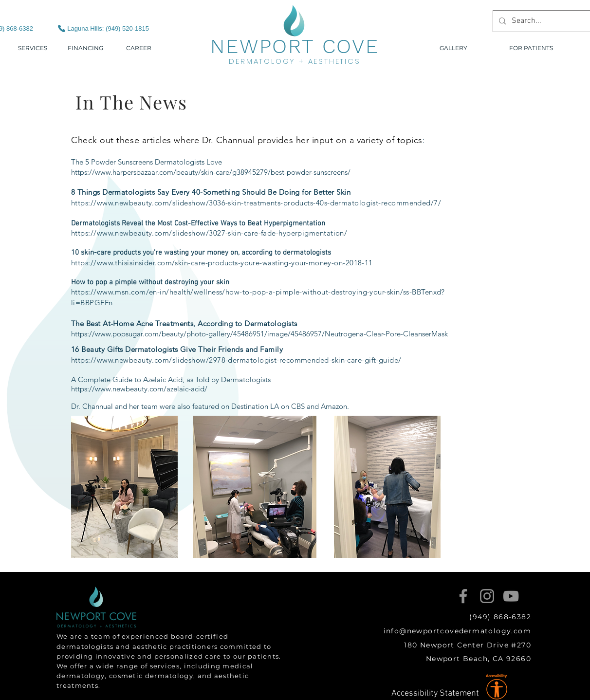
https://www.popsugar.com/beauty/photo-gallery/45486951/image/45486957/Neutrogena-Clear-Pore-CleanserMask (259, 334)
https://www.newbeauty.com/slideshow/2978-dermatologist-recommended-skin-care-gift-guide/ (236, 360)
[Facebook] (463, 596)
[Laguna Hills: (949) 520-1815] (95, 28)
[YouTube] (511, 596)
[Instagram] (487, 596)
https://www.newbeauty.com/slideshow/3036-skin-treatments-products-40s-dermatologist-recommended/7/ (256, 203)
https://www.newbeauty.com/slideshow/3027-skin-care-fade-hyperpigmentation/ (209, 233)
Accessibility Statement (435, 693)
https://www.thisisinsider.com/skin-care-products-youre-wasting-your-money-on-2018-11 (222, 263)
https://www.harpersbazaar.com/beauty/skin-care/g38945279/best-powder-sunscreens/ (211, 172)
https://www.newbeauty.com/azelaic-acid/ (139, 389)
